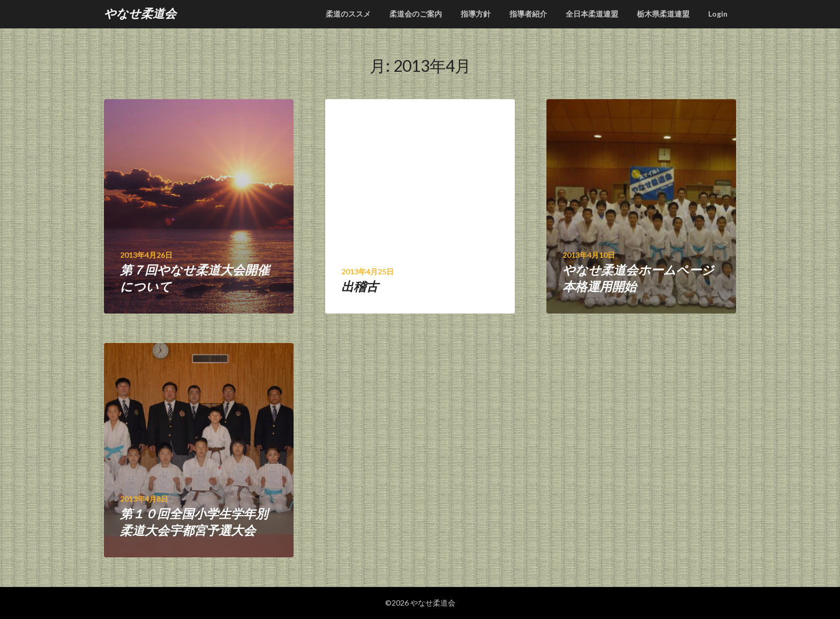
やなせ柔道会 (140, 13)
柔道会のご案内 (416, 14)
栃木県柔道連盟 (663, 14)
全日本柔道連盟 (592, 14)
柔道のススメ (348, 14)
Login (718, 14)
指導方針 (476, 14)
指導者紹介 (528, 14)
